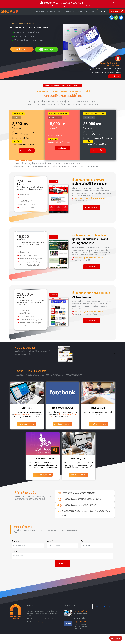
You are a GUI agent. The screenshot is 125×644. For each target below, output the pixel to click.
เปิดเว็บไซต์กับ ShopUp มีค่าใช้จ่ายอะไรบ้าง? (76, 493)
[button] (56, 354)
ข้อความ (14, 551)
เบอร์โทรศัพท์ (51, 541)
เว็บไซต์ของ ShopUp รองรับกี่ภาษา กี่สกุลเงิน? (77, 505)
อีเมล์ (83, 541)
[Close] (113, 3)
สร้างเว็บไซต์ (117, 11)
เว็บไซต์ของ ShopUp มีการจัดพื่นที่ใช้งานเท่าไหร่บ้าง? (79, 499)
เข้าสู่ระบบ (102, 11)
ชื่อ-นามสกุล (16, 541)
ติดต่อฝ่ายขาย (115, 76)
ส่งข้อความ (62, 563)
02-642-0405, (40, 619)
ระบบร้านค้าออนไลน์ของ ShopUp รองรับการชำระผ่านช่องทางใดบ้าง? (83, 513)
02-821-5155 (49, 619)
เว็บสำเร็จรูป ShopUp (102, 606)
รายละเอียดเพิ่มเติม (27, 151)
